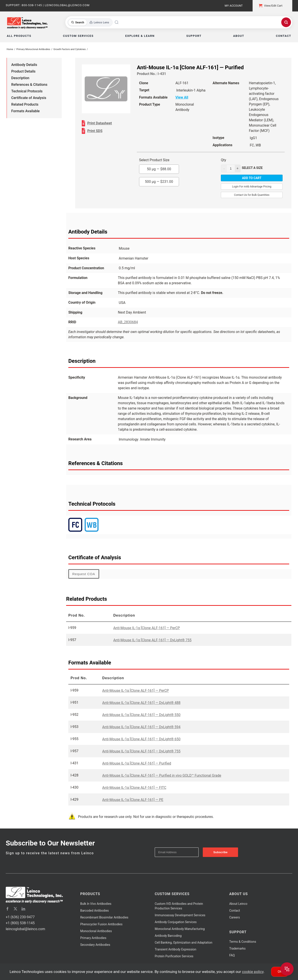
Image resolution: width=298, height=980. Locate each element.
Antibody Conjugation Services (176, 922)
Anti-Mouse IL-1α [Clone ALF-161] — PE (133, 800)
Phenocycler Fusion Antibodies (101, 924)
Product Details (23, 71)
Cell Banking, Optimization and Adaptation (183, 943)
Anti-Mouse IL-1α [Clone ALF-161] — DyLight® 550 (141, 715)
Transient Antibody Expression (176, 949)
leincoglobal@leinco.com (25, 929)
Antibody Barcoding (168, 936)
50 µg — (159, 169)
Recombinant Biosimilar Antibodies (104, 917)
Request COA (84, 574)
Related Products (25, 104)
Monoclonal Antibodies (96, 931)
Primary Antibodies (93, 938)
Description (20, 78)
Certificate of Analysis (29, 98)
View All (182, 97)
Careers (235, 917)
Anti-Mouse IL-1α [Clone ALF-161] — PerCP (147, 628)
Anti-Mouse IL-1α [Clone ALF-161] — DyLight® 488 (141, 703)
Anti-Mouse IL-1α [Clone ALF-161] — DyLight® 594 (141, 727)
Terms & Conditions (243, 942)
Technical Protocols (27, 91)
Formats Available (25, 111)
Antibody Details (24, 65)
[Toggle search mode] (90, 22)
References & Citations (29, 85)
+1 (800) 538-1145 (20, 923)
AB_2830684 (128, 322)
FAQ (232, 955)
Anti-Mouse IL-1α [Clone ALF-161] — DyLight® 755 (152, 640)
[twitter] (15, 909)
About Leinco (238, 904)
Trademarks (237, 948)
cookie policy (253, 972)
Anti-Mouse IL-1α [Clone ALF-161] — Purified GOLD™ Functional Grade (162, 775)
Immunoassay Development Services (180, 915)
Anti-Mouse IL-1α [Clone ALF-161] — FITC (134, 788)
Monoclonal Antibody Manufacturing (180, 929)
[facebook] (7, 909)
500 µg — (159, 182)
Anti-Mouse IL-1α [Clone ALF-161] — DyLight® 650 (141, 739)
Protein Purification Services (174, 956)
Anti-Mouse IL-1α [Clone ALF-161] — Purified (137, 763)
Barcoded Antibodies (95, 911)
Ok (280, 972)
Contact (235, 911)
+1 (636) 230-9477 (20, 917)
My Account (234, 6)
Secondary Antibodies (95, 945)
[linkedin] (23, 909)
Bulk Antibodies (96, 904)
